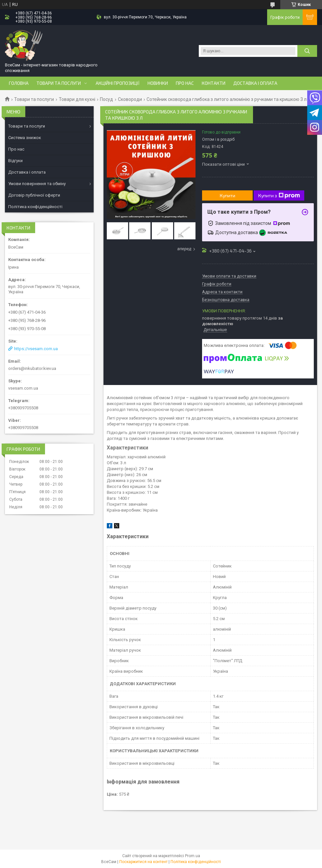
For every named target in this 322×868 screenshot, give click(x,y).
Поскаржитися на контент (143, 862)
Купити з (279, 196)
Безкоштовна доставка (226, 300)
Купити (228, 195)
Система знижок (25, 138)
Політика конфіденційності (35, 207)
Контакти (214, 83)
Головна (19, 83)
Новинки (158, 83)
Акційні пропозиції (118, 83)
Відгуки (15, 161)
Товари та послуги (59, 83)
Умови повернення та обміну (37, 184)
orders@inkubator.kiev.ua (32, 368)
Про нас (185, 83)
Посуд (106, 99)
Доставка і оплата (255, 83)
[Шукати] (307, 51)
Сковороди (130, 99)
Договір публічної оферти (34, 195)
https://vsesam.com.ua (36, 349)
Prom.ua (193, 856)
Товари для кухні (77, 99)
